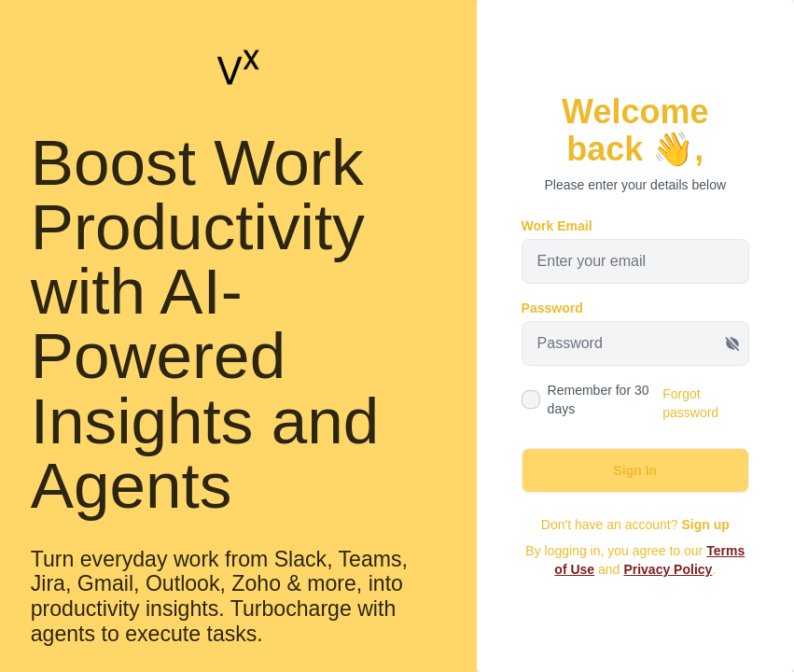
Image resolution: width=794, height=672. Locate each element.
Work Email (557, 226)
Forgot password (690, 403)
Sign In (635, 470)
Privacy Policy (668, 569)
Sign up (705, 525)
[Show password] (732, 343)
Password (552, 308)
